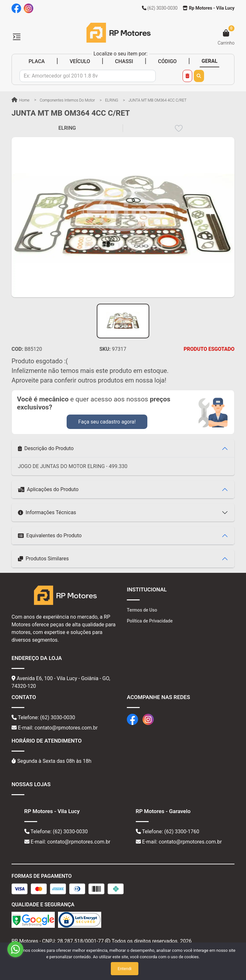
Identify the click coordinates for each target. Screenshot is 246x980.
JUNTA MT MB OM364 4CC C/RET (158, 100)
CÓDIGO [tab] (167, 61)
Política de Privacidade (150, 621)
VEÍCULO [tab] (80, 61)
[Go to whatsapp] (15, 949)
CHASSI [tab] (124, 61)
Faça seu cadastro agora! (107, 422)
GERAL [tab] (209, 61)
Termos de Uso (142, 610)
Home (20, 100)
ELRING (112, 100)
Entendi (124, 969)
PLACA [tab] (37, 61)
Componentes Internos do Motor (67, 100)
